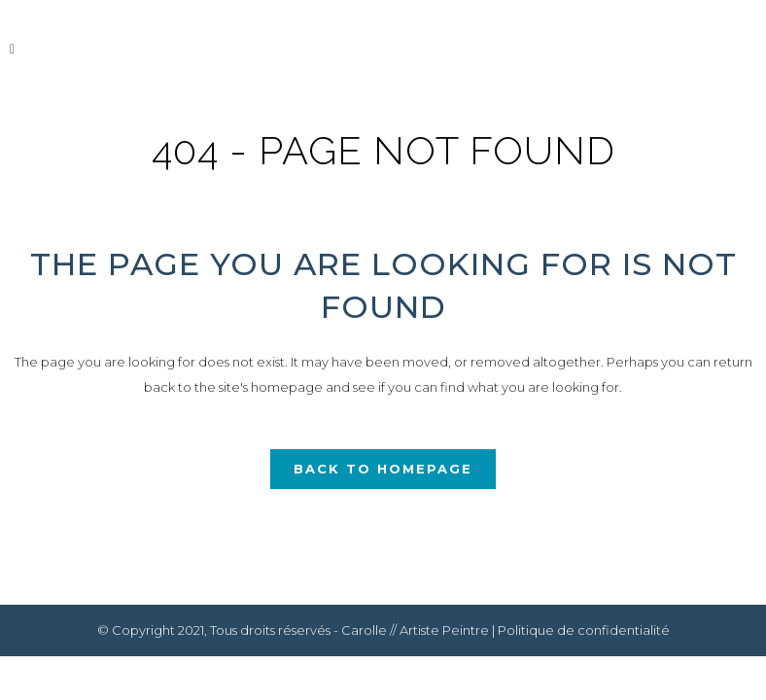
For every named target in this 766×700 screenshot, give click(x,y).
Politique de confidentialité (584, 630)
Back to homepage (383, 469)
